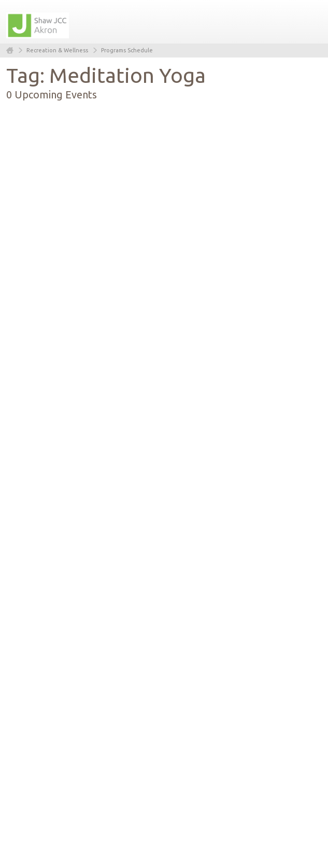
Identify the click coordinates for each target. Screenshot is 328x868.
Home (10, 50)
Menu (310, 22)
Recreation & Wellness (57, 50)
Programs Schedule (127, 50)
